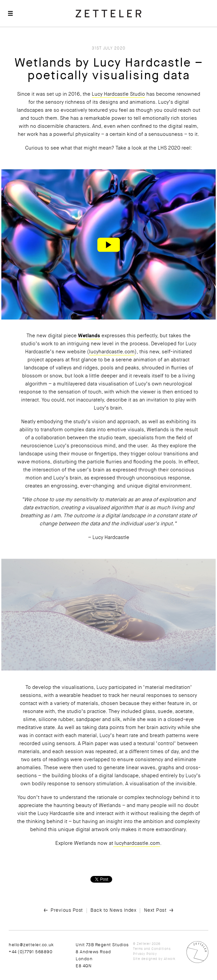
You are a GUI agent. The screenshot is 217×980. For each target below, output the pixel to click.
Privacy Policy (145, 954)
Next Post (155, 910)
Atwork (170, 959)
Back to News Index (113, 910)
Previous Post (67, 910)
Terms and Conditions (152, 949)
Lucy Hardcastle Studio (118, 94)
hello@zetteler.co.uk (31, 945)
